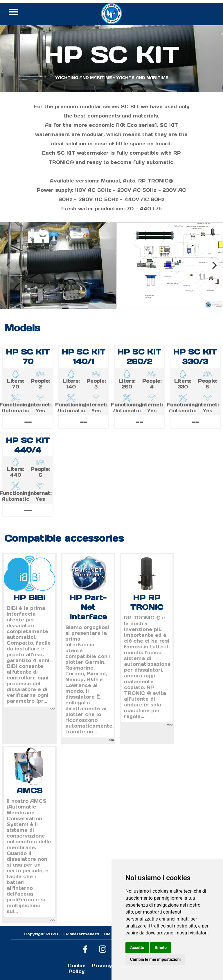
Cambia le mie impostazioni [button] (155, 959)
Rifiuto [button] (161, 948)
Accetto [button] (137, 948)
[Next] (214, 265)
